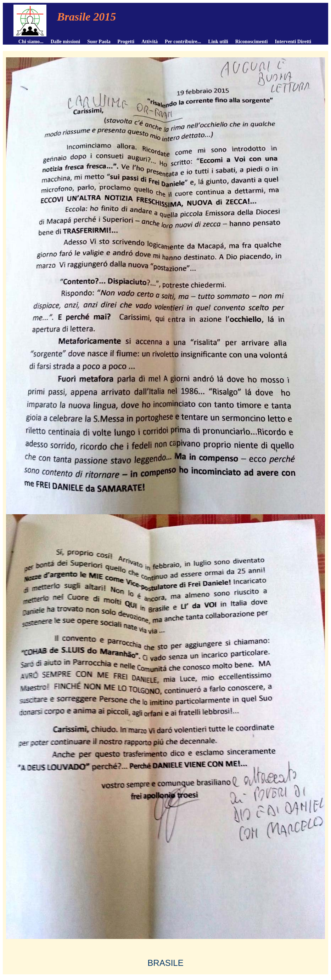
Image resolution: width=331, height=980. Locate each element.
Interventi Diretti (293, 42)
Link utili (218, 42)
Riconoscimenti (252, 42)
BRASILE (165, 963)
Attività (150, 42)
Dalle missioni (66, 42)
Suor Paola (99, 42)
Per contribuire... (183, 42)
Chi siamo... (31, 42)
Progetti (126, 42)
